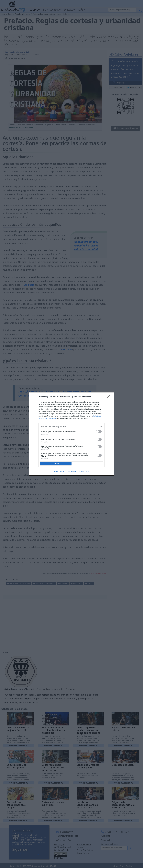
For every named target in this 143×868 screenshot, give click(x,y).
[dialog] (71, 434)
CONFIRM (56, 463)
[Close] (110, 397)
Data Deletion (59, 471)
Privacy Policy (84, 471)
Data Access (71, 471)
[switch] (99, 432)
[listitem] (71, 427)
